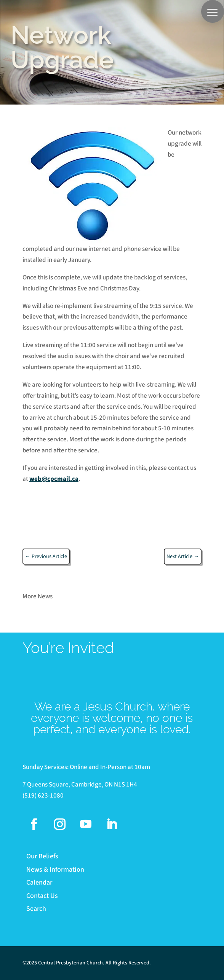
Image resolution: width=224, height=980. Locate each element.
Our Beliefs (42, 857)
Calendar (39, 883)
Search (36, 909)
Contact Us (42, 896)
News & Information (55, 870)
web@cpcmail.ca (54, 479)
